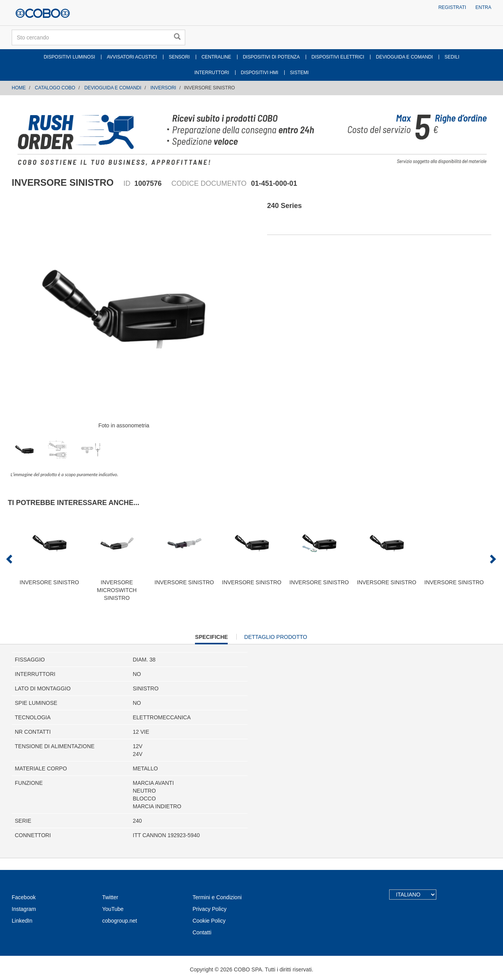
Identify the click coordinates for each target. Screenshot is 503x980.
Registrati (452, 7)
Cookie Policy (209, 921)
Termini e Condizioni (217, 897)
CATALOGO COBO (55, 88)
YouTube (113, 909)
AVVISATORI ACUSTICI (132, 57)
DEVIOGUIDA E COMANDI (404, 57)
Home (19, 88)
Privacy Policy (210, 909)
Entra (483, 7)
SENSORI (179, 57)
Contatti (202, 932)
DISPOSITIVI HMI (260, 73)
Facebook (24, 897)
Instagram (24, 909)
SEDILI (452, 57)
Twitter (110, 897)
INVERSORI (163, 88)
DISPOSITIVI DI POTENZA (271, 57)
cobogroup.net (120, 921)
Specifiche (211, 639)
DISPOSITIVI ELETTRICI (338, 57)
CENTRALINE (216, 57)
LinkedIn (22, 921)
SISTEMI (299, 73)
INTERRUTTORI (212, 73)
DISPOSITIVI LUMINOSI (69, 57)
